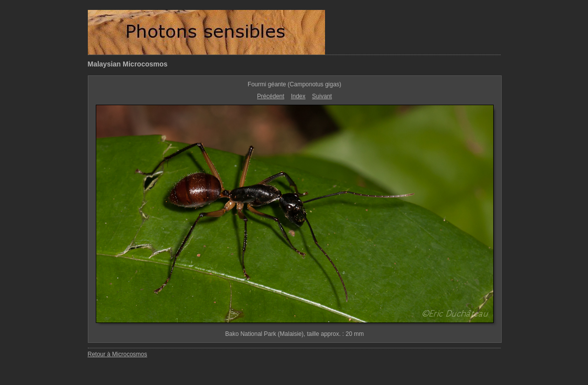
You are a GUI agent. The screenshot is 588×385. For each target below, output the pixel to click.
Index (298, 96)
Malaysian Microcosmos (128, 64)
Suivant (322, 96)
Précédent (271, 96)
